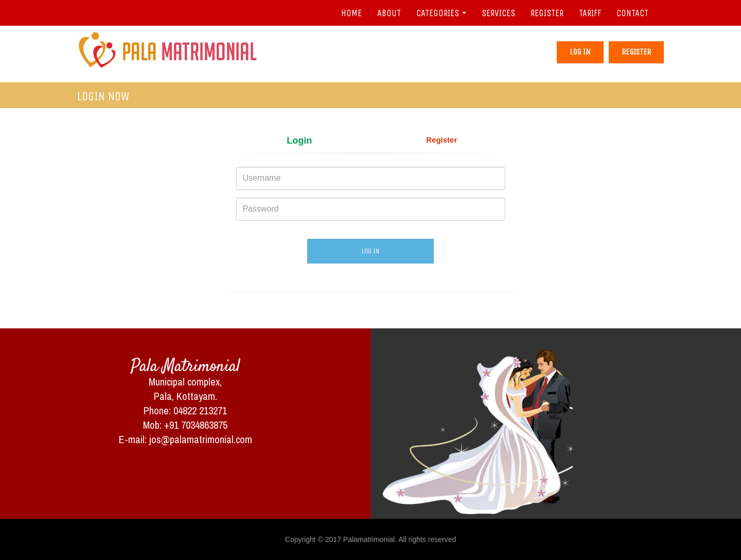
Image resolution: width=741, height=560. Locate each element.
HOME (351, 13)
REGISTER (547, 13)
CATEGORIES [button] (441, 13)
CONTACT (632, 13)
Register (636, 52)
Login (299, 141)
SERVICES (498, 13)
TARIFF (590, 13)
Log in (580, 52)
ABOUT (389, 13)
